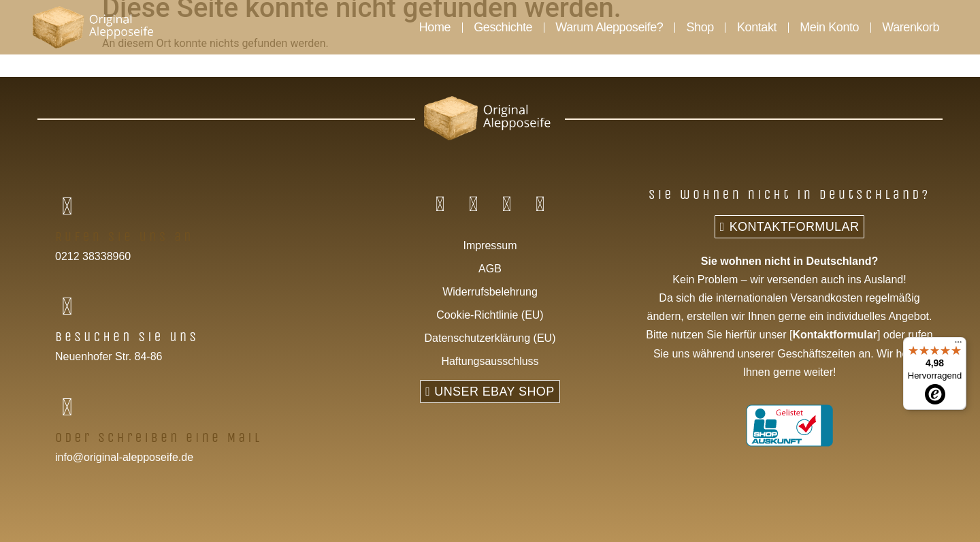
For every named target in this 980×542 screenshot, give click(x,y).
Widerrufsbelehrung (490, 292)
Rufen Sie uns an (125, 237)
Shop (700, 27)
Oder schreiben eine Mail (159, 437)
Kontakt (757, 27)
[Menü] (958, 345)
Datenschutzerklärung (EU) (490, 338)
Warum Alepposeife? (609, 27)
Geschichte (503, 27)
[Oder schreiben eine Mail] (67, 408)
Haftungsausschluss (490, 361)
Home (435, 27)
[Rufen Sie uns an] (67, 207)
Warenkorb (911, 27)
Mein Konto (829, 27)
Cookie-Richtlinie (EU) (490, 315)
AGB (490, 269)
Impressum (490, 245)
